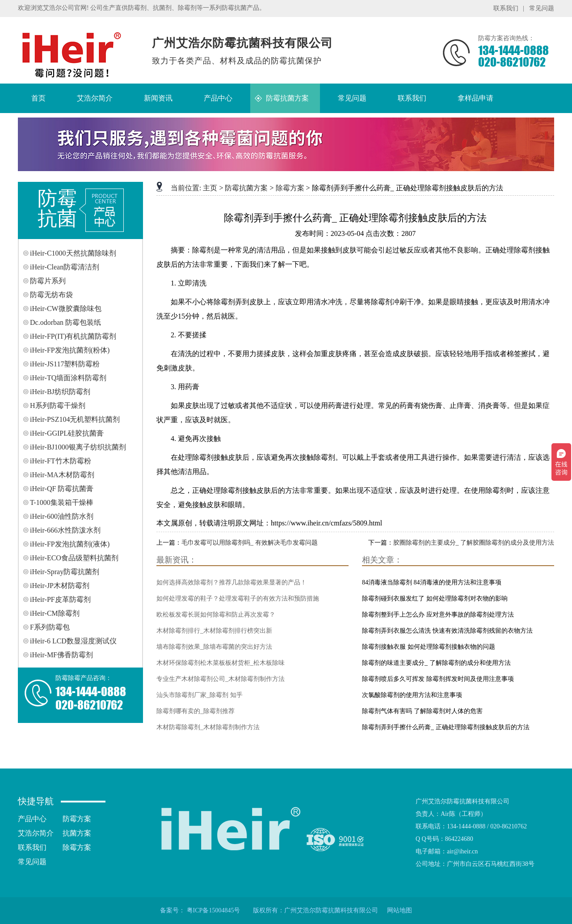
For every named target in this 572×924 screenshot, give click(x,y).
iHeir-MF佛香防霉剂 (61, 655)
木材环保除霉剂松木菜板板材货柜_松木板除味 (221, 663)
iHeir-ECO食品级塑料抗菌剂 (74, 558)
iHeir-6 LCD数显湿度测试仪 (73, 641)
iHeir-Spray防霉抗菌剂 (65, 572)
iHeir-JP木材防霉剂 (60, 586)
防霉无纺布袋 (51, 295)
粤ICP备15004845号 (214, 910)
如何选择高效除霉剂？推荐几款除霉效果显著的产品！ (231, 582)
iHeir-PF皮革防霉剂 (60, 599)
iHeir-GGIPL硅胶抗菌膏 (67, 433)
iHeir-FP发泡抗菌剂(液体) (70, 544)
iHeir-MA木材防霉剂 (62, 475)
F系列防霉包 (50, 627)
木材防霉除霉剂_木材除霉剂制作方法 (208, 727)
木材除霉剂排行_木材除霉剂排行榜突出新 (214, 631)
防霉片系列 (48, 281)
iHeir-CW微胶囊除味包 (66, 309)
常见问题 (542, 8)
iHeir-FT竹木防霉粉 (61, 461)
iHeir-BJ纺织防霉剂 (60, 392)
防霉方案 (77, 819)
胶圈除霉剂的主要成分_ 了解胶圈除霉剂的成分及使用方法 (474, 543)
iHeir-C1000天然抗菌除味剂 (73, 253)
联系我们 (506, 8)
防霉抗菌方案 (246, 188)
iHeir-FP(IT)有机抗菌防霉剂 (73, 336)
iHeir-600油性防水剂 (62, 516)
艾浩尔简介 (36, 833)
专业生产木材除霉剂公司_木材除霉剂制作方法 (221, 679)
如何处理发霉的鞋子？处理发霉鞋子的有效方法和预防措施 (238, 598)
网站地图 (400, 910)
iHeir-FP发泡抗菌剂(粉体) (70, 350)
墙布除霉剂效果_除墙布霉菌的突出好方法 (214, 647)
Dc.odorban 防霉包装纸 (65, 322)
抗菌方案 (77, 833)
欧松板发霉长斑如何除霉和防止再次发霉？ (216, 615)
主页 (210, 188)
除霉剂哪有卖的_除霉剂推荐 (196, 711)
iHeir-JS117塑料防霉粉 (65, 364)
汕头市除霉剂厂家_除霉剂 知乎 (200, 695)
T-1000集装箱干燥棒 (62, 502)
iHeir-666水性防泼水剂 (65, 530)
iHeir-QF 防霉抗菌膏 (62, 489)
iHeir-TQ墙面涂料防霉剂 (68, 378)
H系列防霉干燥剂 (58, 405)
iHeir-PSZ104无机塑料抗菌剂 (75, 419)
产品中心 (32, 819)
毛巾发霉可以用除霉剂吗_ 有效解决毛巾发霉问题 (250, 543)
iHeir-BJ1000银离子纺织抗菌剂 (78, 447)
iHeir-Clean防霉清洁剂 (65, 267)
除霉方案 (290, 188)
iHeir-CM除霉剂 (55, 613)
